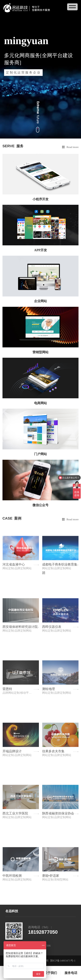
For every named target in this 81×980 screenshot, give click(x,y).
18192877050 (43, 932)
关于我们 (51, 973)
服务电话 (71, 973)
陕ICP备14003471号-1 (63, 961)
